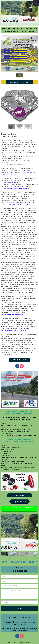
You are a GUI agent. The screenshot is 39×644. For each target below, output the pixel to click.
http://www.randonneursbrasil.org (19, 204)
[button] (20, 75)
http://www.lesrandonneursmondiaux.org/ (15, 188)
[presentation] (4, 105)
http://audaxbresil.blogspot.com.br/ (13, 330)
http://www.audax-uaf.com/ (10, 182)
